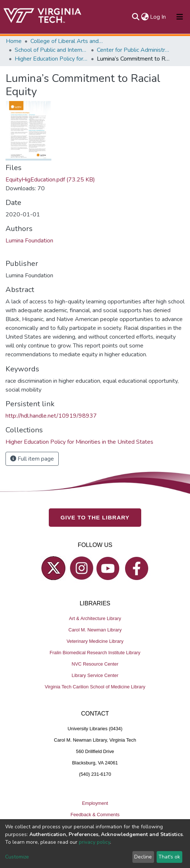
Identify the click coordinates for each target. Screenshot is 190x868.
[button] (145, 17)
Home (14, 41)
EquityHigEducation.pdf (50, 180)
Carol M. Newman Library (95, 630)
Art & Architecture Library (95, 619)
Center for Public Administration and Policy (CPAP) (134, 50)
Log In (158, 17)
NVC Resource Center (95, 664)
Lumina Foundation (29, 241)
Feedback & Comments (95, 815)
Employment (95, 804)
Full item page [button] (32, 459)
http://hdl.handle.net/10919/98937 (51, 416)
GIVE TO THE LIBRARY (95, 518)
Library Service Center (95, 676)
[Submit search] (136, 17)
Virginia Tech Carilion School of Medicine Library (95, 687)
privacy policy (94, 842)
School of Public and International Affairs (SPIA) (51, 50)
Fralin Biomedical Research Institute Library (95, 653)
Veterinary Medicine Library (95, 642)
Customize (17, 857)
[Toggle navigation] (180, 17)
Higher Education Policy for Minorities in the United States (51, 59)
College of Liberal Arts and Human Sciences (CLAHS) (67, 41)
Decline (143, 857)
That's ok (169, 857)
